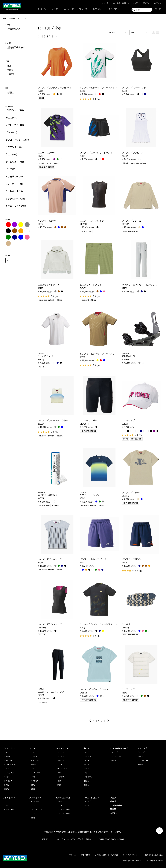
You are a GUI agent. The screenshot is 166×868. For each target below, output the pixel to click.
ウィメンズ (68, 9)
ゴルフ (11, 132)
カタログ (134, 3)
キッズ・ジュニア (16, 206)
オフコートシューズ (18, 140)
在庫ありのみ (14, 29)
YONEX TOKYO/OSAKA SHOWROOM (112, 839)
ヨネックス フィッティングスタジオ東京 (73, 839)
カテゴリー (98, 9)
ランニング (14, 147)
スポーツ (42, 9)
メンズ (55, 9)
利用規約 (115, 855)
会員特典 (146, 3)
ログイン (158, 3)
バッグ (10, 169)
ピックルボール (15, 199)
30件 (133, 32)
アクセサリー (14, 177)
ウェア (11, 154)
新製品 (11, 93)
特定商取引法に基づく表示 (153, 855)
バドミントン (12, 110)
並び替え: (113, 32)
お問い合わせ (85, 855)
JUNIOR (11, 74)
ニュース (105, 3)
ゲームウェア (15, 162)
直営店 (45, 839)
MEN (9, 66)
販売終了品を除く (16, 47)
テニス (9, 118)
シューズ (141, 752)
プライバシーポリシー (131, 855)
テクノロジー (115, 9)
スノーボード (14, 184)
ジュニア (83, 9)
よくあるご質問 (119, 3)
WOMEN (10, 70)
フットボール (14, 191)
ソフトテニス (15, 125)
